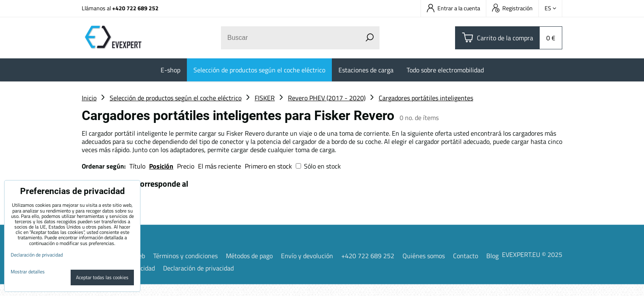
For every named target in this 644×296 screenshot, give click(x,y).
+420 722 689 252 (135, 8)
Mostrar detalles (28, 272)
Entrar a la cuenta (453, 8)
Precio (186, 166)
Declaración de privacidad (198, 268)
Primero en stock (268, 166)
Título (137, 166)
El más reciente (220, 166)
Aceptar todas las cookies (102, 277)
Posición (161, 166)
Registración (512, 8)
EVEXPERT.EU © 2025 (532, 254)
